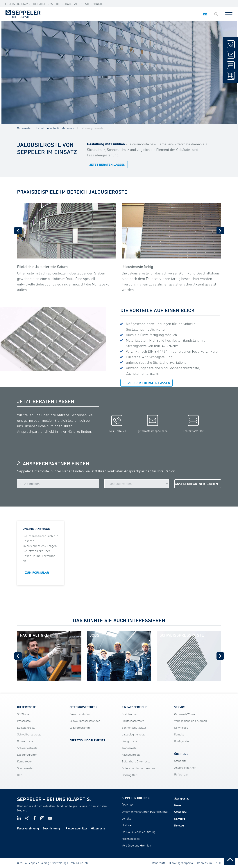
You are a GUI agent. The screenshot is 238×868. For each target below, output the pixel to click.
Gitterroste (94, 4)
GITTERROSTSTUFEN (84, 707)
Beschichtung (43, 4)
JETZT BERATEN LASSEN (107, 165)
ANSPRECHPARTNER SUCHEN (196, 484)
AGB (218, 863)
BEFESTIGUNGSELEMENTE (87, 740)
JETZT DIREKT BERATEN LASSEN (146, 383)
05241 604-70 (117, 424)
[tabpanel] (119, 72)
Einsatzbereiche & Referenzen (55, 128)
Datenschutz (157, 863)
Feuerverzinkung (18, 4)
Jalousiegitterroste (92, 128)
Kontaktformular (193, 424)
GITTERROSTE (27, 707)
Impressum (205, 863)
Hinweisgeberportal (181, 863)
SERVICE (180, 707)
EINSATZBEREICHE (135, 707)
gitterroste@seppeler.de (153, 424)
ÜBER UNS (181, 754)
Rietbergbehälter (69, 4)
